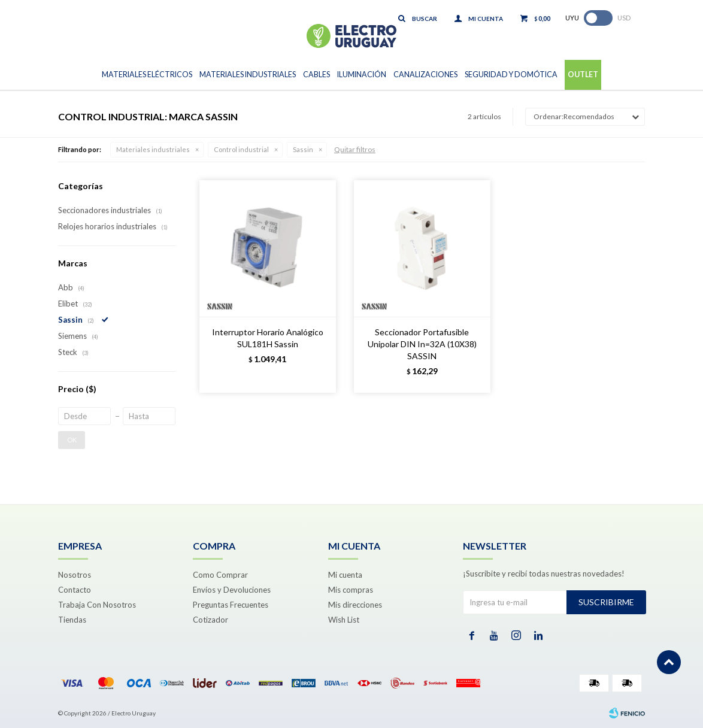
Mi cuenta (345, 575)
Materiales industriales (153, 149)
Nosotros (75, 575)
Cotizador (210, 620)
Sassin (303, 149)
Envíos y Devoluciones (232, 590)
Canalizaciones (425, 75)
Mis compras (351, 590)
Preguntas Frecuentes (231, 605)
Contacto (75, 590)
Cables (316, 75)
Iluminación (362, 75)
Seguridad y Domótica (511, 75)
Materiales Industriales (248, 75)
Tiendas (72, 620)
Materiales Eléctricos (147, 75)
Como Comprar (220, 575)
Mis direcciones (355, 605)
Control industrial (241, 149)
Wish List (344, 620)
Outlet (583, 75)
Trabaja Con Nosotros (97, 605)
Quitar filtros (355, 149)
